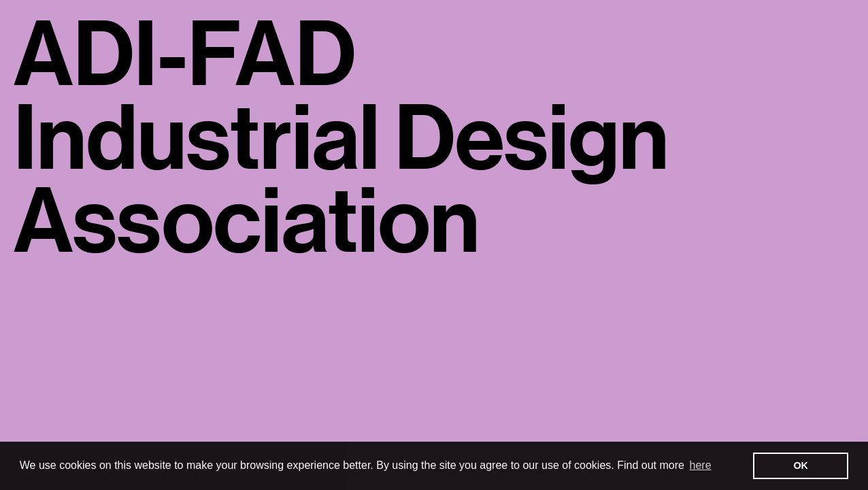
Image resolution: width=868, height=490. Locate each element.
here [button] (701, 465)
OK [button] (801, 465)
